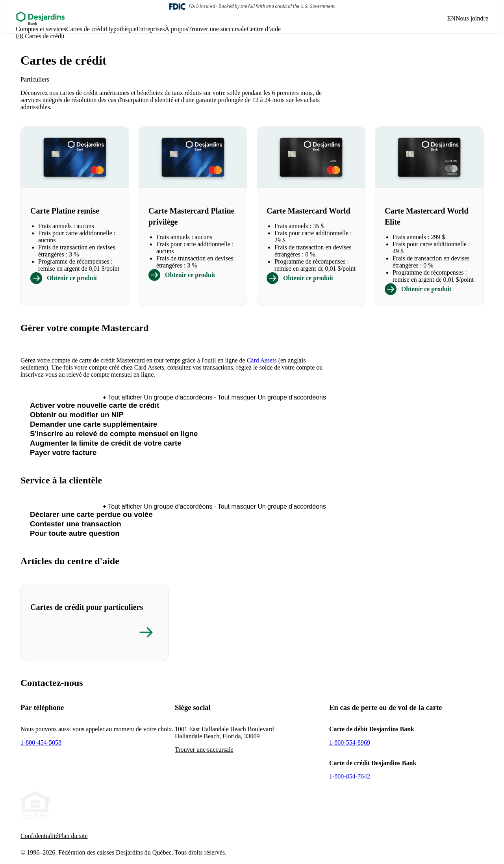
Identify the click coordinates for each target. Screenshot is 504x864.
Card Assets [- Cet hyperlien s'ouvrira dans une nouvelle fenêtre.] (262, 360)
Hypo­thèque (121, 29)
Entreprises (151, 29)
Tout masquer (270, 397)
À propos (177, 29)
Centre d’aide (264, 29)
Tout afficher (158, 397)
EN (451, 18)
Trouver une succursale (218, 29)
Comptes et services (41, 29)
